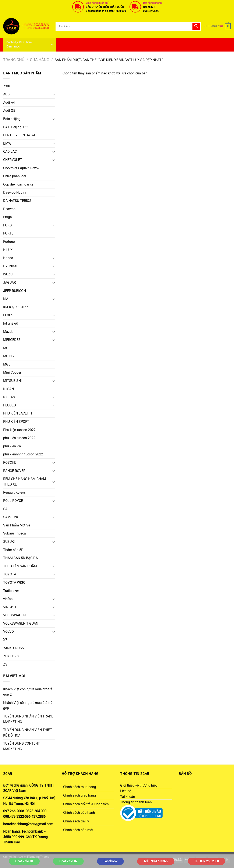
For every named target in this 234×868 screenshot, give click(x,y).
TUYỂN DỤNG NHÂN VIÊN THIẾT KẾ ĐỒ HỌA (28, 733)
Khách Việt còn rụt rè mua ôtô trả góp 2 (28, 692)
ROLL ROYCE (13, 501)
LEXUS (8, 315)
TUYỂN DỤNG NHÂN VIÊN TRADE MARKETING (28, 719)
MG (6, 348)
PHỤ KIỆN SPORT (16, 422)
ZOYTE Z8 (11, 656)
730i (6, 86)
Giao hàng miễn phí (97, 3)
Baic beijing (12, 119)
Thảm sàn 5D (13, 550)
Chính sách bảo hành (79, 813)
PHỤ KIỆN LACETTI (17, 413)
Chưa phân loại (15, 176)
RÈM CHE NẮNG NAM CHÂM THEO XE (25, 482)
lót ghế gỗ (11, 323)
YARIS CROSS (14, 648)
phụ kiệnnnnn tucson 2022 (23, 454)
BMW (7, 143)
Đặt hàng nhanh (152, 3)
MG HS (8, 356)
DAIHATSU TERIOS (17, 201)
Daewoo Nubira (15, 192)
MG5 (7, 364)
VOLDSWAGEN (14, 615)
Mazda (8, 332)
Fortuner (9, 242)
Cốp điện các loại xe (18, 184)
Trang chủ (14, 60)
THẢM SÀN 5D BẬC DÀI (21, 558)
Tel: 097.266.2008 (206, 861)
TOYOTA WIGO (14, 583)
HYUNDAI (10, 266)
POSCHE (10, 463)
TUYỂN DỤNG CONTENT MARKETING (22, 746)
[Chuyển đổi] (54, 94)
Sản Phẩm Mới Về (17, 525)
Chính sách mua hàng (80, 787)
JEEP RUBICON (15, 291)
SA (5, 509)
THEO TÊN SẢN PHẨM (20, 566)
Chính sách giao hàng (79, 795)
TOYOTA (10, 574)
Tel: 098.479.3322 (156, 861)
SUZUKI (9, 542)
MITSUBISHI (12, 381)
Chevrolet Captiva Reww (21, 168)
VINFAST (10, 607)
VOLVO (8, 631)
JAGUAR (10, 283)
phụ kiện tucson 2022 (19, 438)
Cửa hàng (40, 60)
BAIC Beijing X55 (16, 127)
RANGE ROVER (14, 471)
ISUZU (8, 274)
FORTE (8, 233)
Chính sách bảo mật (78, 830)
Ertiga (8, 217)
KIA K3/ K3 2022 (16, 307)
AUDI (7, 94)
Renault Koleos (14, 492)
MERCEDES (12, 340)
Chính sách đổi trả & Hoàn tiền (86, 804)
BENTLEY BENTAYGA (19, 135)
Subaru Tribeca (15, 533)
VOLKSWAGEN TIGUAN (21, 623)
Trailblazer (11, 591)
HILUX (8, 250)
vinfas (8, 599)
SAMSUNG (11, 517)
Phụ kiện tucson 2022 (19, 430)
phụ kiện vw (12, 446)
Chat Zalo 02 (68, 861)
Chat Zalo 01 (24, 861)
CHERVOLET (13, 160)
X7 (5, 640)
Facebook (110, 861)
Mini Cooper (12, 372)
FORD (8, 225)
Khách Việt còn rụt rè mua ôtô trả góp (28, 705)
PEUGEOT (11, 405)
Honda (8, 258)
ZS (5, 664)
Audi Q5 (9, 111)
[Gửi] (196, 26)
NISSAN (9, 397)
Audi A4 (9, 103)
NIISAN (8, 389)
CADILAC (10, 151)
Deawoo (9, 209)
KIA (6, 299)
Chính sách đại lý (76, 821)
